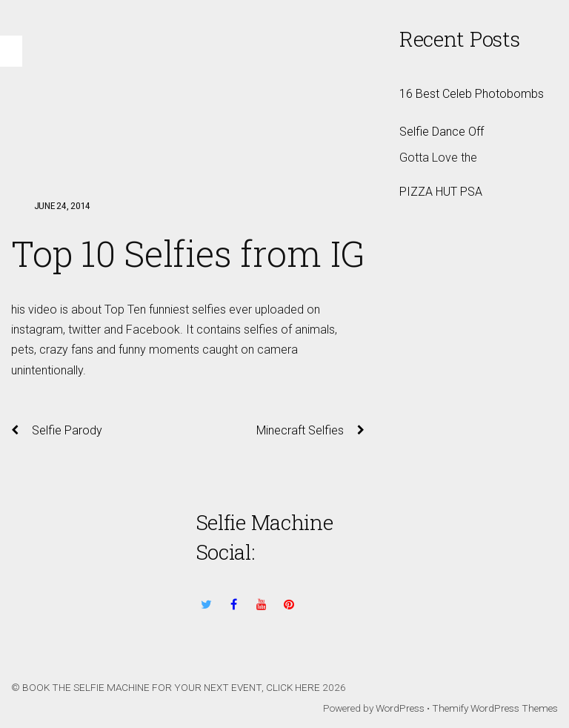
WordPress (400, 708)
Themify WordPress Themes (495, 708)
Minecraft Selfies (310, 430)
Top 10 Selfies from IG (188, 253)
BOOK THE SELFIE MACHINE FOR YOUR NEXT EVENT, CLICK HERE (171, 687)
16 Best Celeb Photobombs (472, 94)
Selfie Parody (57, 430)
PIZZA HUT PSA (441, 192)
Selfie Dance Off (442, 132)
